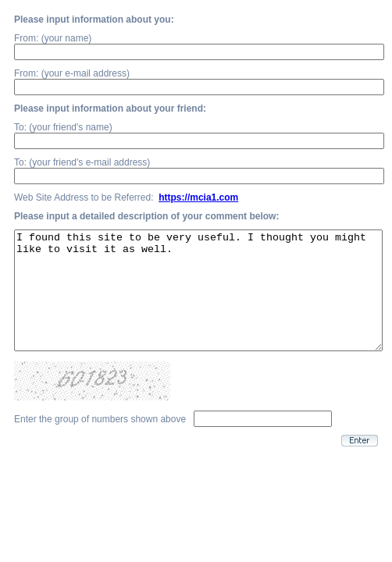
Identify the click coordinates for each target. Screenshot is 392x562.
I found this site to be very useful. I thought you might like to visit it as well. (198, 302)
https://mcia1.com (198, 197)
